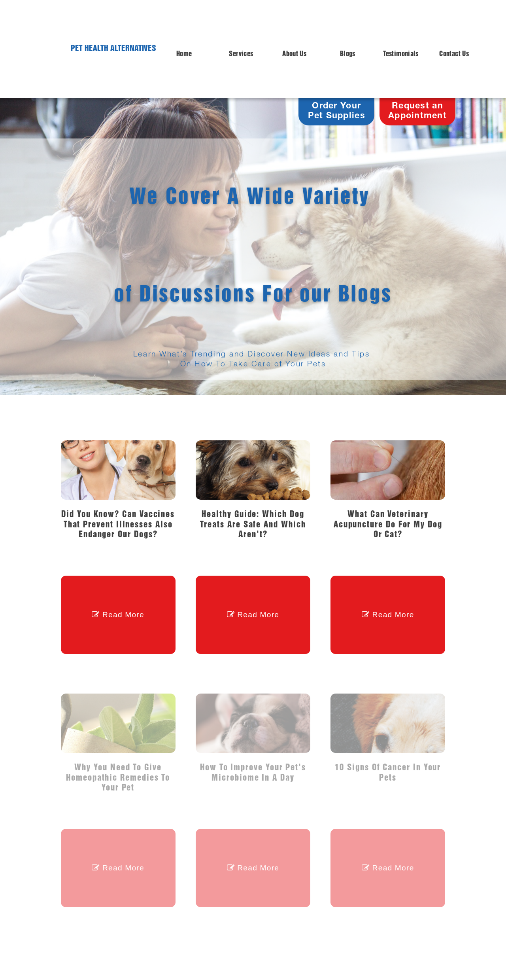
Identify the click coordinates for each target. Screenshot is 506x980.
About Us (294, 54)
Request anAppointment (417, 112)
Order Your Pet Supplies (337, 112)
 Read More (118, 615)
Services (241, 54)
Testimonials (401, 54)
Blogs (348, 54)
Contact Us (454, 54)
